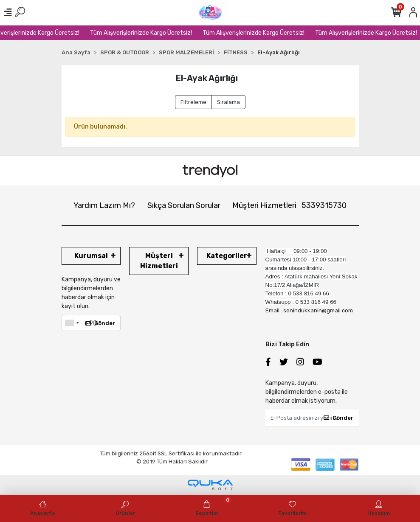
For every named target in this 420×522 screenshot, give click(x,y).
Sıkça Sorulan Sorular (184, 205)
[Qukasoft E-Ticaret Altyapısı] (210, 485)
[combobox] (72, 323)
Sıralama (228, 102)
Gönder (100, 323)
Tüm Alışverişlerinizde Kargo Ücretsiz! (148, 33)
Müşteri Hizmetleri (289, 205)
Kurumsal (91, 256)
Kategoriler (227, 256)
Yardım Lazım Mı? (104, 205)
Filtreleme (193, 102)
